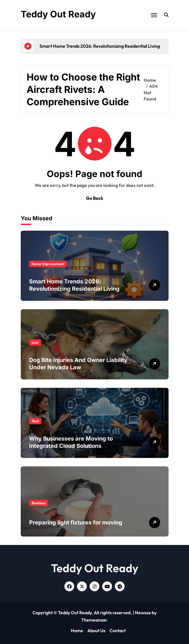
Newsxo (143, 613)
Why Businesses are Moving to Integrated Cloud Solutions (71, 442)
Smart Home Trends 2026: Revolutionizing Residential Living (74, 285)
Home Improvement (48, 264)
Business (39, 503)
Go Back (95, 198)
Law (35, 342)
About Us (96, 631)
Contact (118, 631)
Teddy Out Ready (58, 14)
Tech (35, 421)
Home (77, 631)
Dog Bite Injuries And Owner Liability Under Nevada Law (78, 364)
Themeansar (94, 620)
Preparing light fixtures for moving (76, 522)
